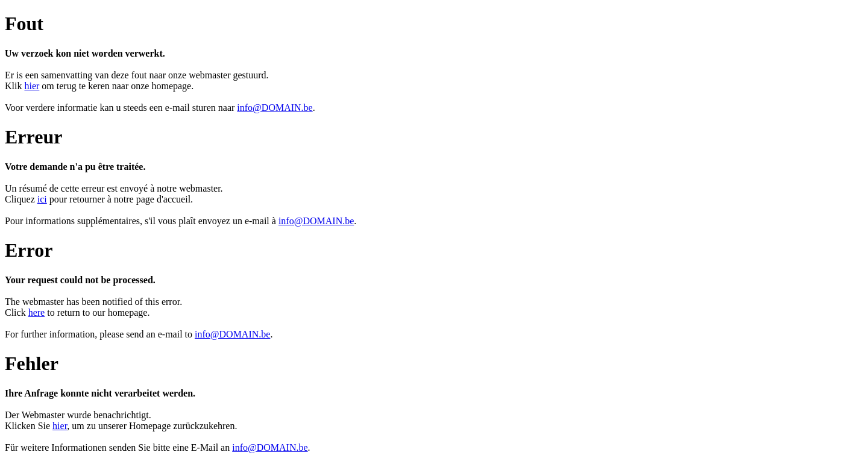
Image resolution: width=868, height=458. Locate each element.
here (37, 312)
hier (32, 86)
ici (42, 199)
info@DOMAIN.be (275, 108)
